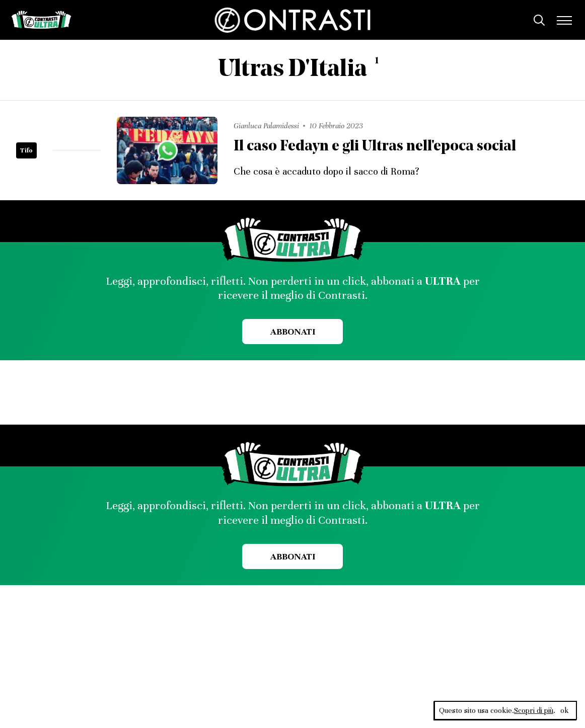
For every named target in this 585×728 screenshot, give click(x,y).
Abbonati (293, 332)
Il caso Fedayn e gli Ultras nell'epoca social (375, 147)
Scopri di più (534, 710)
